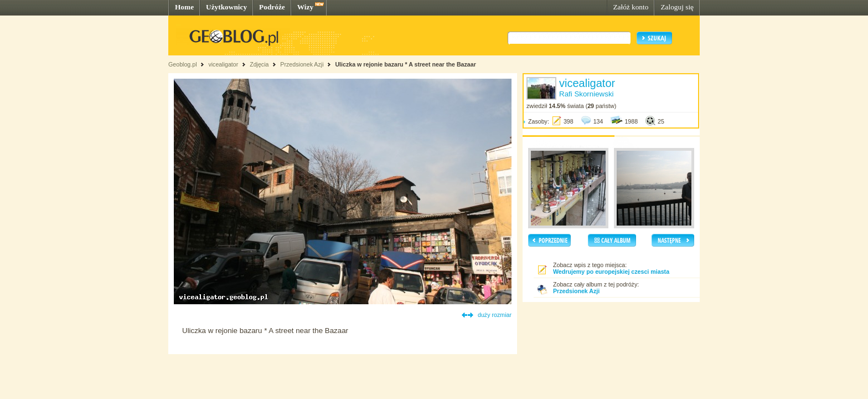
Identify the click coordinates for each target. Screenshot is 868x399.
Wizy (305, 7)
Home (184, 7)
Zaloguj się (677, 7)
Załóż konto (631, 7)
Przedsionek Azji (302, 64)
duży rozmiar (495, 315)
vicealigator (223, 64)
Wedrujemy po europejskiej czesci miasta (611, 272)
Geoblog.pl (183, 64)
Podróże (272, 7)
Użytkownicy (226, 7)
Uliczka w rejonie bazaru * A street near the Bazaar (405, 64)
